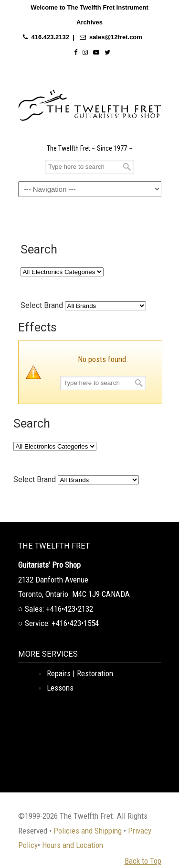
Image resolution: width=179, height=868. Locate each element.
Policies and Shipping (88, 831)
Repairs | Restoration (80, 673)
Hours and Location (73, 845)
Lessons (60, 688)
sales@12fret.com (116, 37)
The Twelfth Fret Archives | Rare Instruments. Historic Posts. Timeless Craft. (90, 103)
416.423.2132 (50, 37)
